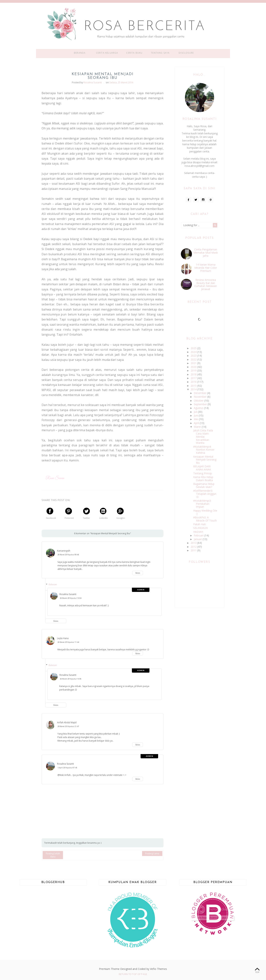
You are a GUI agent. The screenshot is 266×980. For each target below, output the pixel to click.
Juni (196, 415)
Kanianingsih (64, 551)
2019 (194, 370)
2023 (194, 356)
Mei (196, 419)
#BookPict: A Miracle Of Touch (205, 519)
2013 (194, 543)
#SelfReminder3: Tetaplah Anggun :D (205, 494)
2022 (194, 359)
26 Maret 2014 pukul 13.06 (71, 679)
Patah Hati (199, 524)
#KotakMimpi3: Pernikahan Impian (202, 504)
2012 (194, 547)
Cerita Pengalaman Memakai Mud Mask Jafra (206, 253)
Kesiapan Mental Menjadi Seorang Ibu (205, 460)
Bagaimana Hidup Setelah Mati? (204, 485)
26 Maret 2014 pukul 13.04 (71, 598)
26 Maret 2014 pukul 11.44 (68, 642)
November (201, 397)
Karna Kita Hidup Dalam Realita (203, 479)
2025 (194, 348)
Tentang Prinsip (203, 473)
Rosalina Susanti (68, 594)
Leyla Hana (63, 638)
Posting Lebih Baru (53, 855)
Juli (196, 412)
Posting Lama (152, 853)
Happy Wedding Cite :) (205, 512)
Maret (198, 427)
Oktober (199, 401)
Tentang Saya (160, 53)
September (201, 404)
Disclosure (186, 53)
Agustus (199, 408)
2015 (194, 386)
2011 (194, 550)
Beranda (80, 53)
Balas (138, 573)
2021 (194, 363)
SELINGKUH (200, 528)
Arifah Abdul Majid (67, 722)
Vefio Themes (158, 969)
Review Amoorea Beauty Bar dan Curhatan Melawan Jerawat (206, 284)
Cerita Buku (134, 53)
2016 (194, 382)
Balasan (53, 584)
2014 (194, 389)
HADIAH (198, 532)
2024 (194, 352)
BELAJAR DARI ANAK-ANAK (202, 468)
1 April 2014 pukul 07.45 (67, 768)
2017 (194, 378)
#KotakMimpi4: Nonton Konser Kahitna (204, 450)
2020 (194, 367)
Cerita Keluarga (107, 53)
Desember (200, 393)
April (197, 423)
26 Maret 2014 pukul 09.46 (68, 555)
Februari (199, 535)
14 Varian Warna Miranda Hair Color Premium (206, 268)
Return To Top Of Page (133, 974)
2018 (194, 374)
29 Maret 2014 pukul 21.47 (68, 726)
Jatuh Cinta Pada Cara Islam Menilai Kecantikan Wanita (203, 437)
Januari (198, 539)
